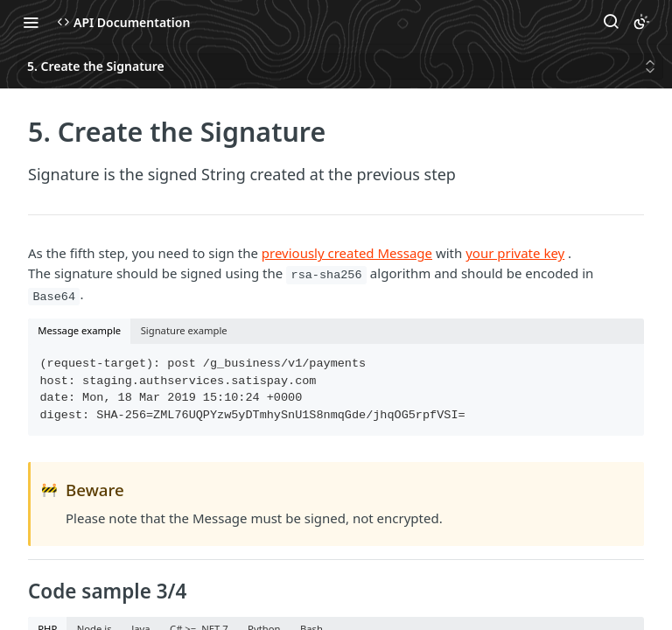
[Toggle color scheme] (641, 22)
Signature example (184, 330)
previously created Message (347, 253)
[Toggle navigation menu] (31, 22)
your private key (515, 253)
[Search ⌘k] (611, 22)
